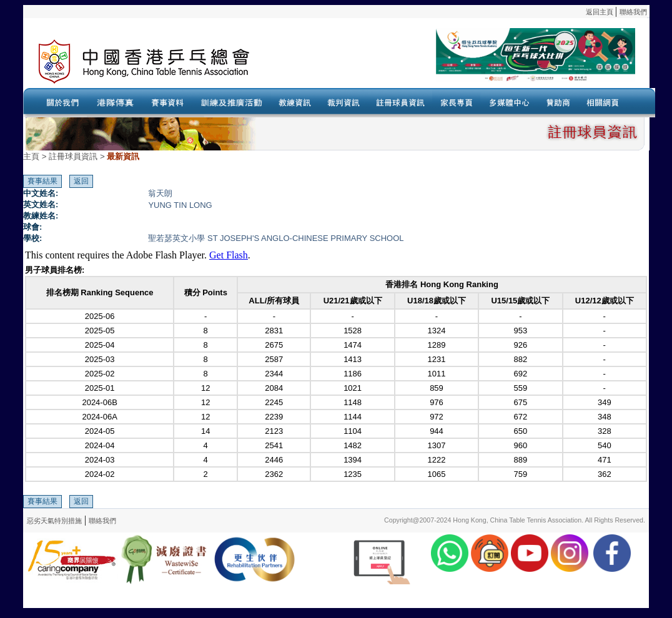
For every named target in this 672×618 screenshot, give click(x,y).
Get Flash (229, 255)
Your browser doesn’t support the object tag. (457, 62)
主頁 (31, 156)
